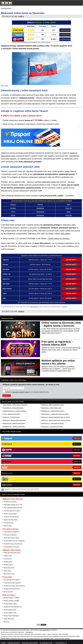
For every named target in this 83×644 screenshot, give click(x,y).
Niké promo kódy (8, 592)
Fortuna (40, 204)
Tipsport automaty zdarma (11, 520)
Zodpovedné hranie (48, 638)
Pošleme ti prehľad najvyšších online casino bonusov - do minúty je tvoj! (31, 385)
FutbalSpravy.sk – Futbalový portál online (14, 427)
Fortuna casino (8, 559)
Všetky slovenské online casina (12, 553)
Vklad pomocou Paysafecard (11, 616)
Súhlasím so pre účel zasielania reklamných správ (27, 392)
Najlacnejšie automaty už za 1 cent (13, 505)
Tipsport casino (8, 556)
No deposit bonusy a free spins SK (13, 544)
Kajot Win (69, 215)
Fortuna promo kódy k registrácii (12, 583)
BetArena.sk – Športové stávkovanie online (14, 420)
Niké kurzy (6, 622)
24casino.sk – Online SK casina (11, 417)
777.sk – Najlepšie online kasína (11, 414)
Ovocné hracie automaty (10, 514)
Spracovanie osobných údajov (30, 643)
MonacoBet (40, 212)
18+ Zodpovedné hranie (46, 643)
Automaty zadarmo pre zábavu (12, 511)
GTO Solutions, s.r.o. (61, 643)
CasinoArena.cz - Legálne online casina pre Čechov (55, 414)
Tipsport (13, 204)
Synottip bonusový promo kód (12, 589)
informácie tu (65, 307)
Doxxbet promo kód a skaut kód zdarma (14, 586)
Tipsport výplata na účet (10, 613)
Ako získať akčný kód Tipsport (12, 580)
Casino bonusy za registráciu (11, 532)
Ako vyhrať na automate (10, 502)
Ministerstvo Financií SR (17, 638)
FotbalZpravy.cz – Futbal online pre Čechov (53, 411)
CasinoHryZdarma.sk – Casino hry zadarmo (14, 411)
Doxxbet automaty (9, 523)
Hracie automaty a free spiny (11, 547)
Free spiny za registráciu (10, 535)
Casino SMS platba (9, 619)
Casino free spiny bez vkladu (11, 538)
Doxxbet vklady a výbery (10, 604)
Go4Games (40, 215)
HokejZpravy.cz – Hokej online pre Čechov (52, 423)
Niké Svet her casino (9, 574)
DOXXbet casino (8, 565)
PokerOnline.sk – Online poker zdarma (13, 408)
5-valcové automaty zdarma (11, 517)
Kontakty (3, 643)
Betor (69, 212)
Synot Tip (69, 208)
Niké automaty (8, 526)
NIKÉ (69, 204)
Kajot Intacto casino (9, 568)
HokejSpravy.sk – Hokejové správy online (14, 423)
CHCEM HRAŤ (71, 260)
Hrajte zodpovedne (34, 307)
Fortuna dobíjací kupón (10, 610)
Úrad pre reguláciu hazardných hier (33, 638)
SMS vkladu (65, 234)
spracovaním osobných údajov (20, 392)
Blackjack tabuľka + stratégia (11, 598)
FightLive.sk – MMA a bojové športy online (52, 405)
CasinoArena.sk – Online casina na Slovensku (15, 405)
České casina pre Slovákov (59, 239)
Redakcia (21, 16)
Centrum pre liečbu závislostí (62, 638)
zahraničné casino (49, 182)
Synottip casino (8, 562)
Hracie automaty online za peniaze (13, 508)
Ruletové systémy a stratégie (11, 601)
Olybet (13, 215)
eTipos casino (7, 571)
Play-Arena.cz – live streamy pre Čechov (52, 427)
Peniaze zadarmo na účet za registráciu (14, 541)
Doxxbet (13, 208)
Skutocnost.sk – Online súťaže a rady (51, 408)
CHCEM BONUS (65, 30)
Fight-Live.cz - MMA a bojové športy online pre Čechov (56, 420)
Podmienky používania (14, 643)
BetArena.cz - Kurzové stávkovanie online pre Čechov (56, 417)
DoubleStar (40, 208)
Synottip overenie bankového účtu (13, 607)
